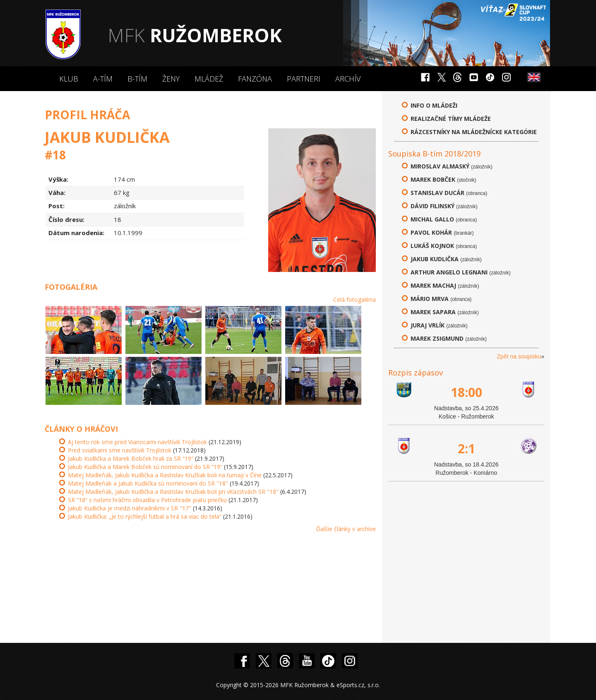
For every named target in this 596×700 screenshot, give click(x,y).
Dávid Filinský (433, 206)
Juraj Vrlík (428, 325)
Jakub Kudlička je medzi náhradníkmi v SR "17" (130, 508)
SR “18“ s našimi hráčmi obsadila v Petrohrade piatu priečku (147, 500)
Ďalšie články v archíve (346, 529)
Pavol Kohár (431, 232)
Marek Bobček (433, 179)
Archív (348, 79)
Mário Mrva (430, 299)
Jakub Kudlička (435, 259)
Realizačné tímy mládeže (451, 119)
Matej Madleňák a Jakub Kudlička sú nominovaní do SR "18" (148, 483)
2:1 (466, 449)
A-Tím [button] (103, 79)
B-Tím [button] (137, 79)
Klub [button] (69, 79)
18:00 (466, 392)
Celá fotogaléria (354, 299)
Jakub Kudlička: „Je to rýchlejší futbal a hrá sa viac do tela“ (145, 516)
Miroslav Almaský (440, 166)
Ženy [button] (171, 79)
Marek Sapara (433, 312)
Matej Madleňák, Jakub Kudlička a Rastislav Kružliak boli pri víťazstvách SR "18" (173, 492)
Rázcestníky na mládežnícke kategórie (474, 132)
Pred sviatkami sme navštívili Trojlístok (120, 450)
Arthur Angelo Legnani (449, 272)
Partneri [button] (304, 79)
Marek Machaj (433, 285)
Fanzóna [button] (255, 79)
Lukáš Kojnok (432, 246)
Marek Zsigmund (437, 338)
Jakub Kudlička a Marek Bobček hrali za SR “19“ (131, 458)
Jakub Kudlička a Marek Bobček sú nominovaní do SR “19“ (145, 467)
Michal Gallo (432, 219)
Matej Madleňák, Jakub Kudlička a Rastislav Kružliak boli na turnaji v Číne (165, 475)
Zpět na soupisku (519, 356)
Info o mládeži (434, 105)
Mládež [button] (209, 79)
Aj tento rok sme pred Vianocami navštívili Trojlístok (137, 442)
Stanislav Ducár (437, 193)
